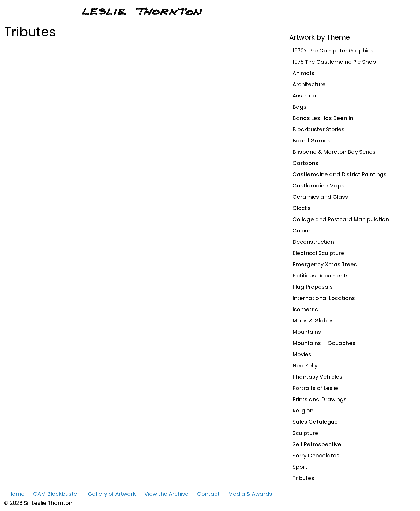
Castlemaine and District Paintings (340, 174)
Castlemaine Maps (318, 186)
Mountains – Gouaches (324, 343)
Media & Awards (250, 494)
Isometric (305, 309)
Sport (300, 467)
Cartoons (305, 163)
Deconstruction (313, 242)
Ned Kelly (305, 366)
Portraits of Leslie (315, 388)
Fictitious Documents (321, 276)
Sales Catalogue (315, 422)
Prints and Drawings (320, 399)
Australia (304, 96)
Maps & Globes (313, 321)
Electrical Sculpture (318, 253)
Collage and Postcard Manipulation (341, 219)
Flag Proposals (313, 287)
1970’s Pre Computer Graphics (333, 51)
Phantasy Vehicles (317, 377)
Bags (299, 107)
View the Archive (166, 494)
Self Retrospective (317, 444)
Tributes (303, 478)
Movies (302, 354)
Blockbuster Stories (318, 129)
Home (16, 494)
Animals (303, 73)
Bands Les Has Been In (323, 118)
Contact (208, 494)
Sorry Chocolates (316, 456)
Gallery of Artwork (112, 494)
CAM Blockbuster (56, 494)
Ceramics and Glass (320, 197)
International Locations (324, 298)
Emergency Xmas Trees (325, 264)
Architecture (309, 84)
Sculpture (305, 433)
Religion (303, 411)
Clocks (302, 208)
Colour (301, 231)
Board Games (312, 141)
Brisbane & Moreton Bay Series (334, 152)
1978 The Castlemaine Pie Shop (334, 62)
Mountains (307, 332)
